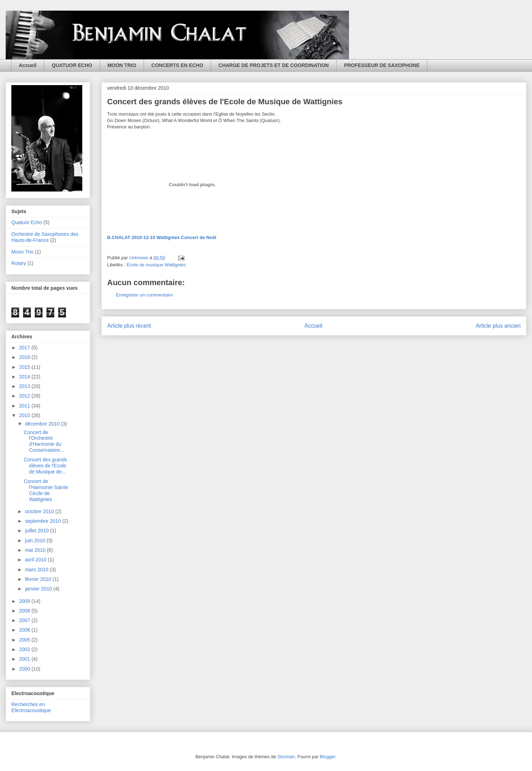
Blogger (327, 757)
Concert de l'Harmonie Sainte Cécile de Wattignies (46, 490)
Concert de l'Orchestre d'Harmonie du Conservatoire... (44, 441)
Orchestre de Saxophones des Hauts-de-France (45, 237)
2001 (25, 659)
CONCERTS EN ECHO (177, 65)
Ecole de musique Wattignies (156, 265)
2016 (25, 357)
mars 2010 (37, 570)
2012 (25, 396)
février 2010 (39, 579)
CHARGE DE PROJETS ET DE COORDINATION (274, 65)
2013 (25, 386)
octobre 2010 (40, 511)
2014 (25, 377)
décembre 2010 (43, 424)
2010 (25, 415)
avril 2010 (36, 560)
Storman (286, 757)
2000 (25, 669)
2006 (25, 630)
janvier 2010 (39, 589)
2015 (25, 367)
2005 (25, 640)
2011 (25, 406)
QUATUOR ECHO (72, 65)
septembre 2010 (43, 521)
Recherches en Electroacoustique (31, 707)
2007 (25, 620)
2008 (25, 611)
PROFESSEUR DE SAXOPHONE (382, 65)
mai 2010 (36, 550)
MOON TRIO (122, 65)
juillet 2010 (37, 531)
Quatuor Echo (27, 222)
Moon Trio (22, 252)
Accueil (28, 65)
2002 (25, 649)
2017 (25, 348)
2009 (25, 601)
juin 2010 (36, 540)
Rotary (19, 263)
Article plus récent (129, 326)
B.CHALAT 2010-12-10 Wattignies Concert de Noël (162, 237)
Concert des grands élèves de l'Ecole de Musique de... (45, 466)
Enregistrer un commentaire (144, 295)
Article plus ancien (498, 326)
